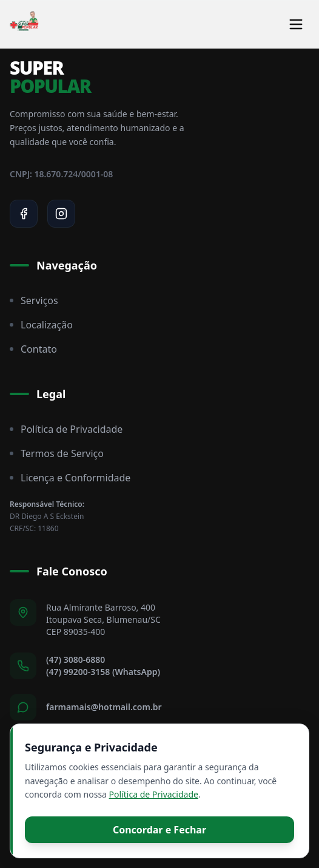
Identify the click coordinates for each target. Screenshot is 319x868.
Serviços (34, 300)
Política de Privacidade (66, 429)
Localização (41, 325)
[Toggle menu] (296, 24)
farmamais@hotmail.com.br (104, 707)
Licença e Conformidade (70, 478)
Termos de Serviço (57, 453)
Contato (33, 349)
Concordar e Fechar (159, 830)
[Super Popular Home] (24, 24)
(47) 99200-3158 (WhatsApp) (103, 672)
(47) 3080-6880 (76, 659)
